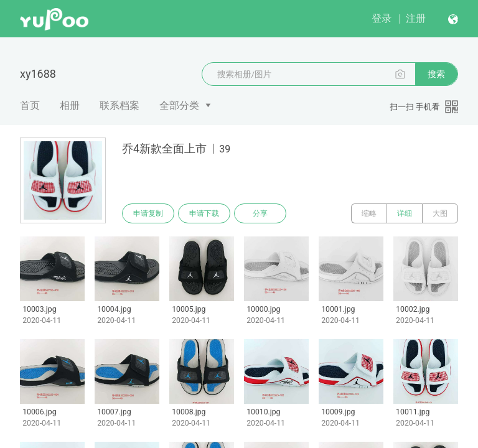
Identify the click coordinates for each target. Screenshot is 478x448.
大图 (440, 213)
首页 (30, 105)
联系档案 (119, 105)
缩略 (369, 213)
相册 (70, 105)
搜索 (436, 74)
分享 (260, 213)
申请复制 (148, 213)
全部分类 (179, 105)
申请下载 (204, 213)
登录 (382, 18)
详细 (405, 213)
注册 (416, 18)
